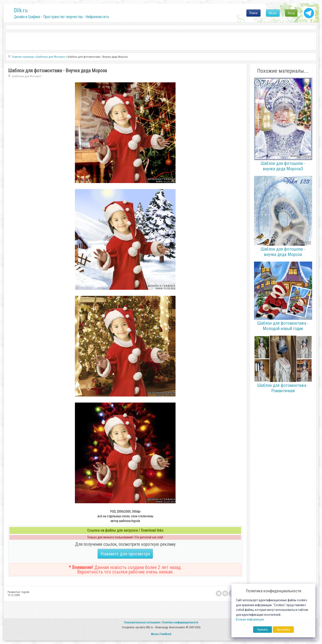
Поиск (253, 13)
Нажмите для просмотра (125, 554)
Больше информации (250, 619)
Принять (263, 630)
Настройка (283, 630)
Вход (291, 13)
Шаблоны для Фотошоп (27, 76)
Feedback (166, 634)
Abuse (154, 634)
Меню (273, 13)
